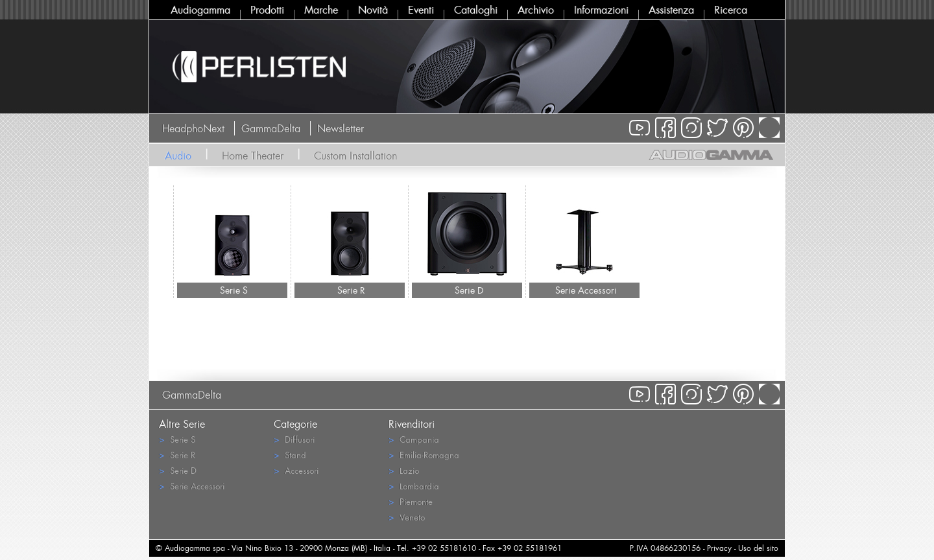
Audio (178, 156)
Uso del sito (758, 548)
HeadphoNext (193, 128)
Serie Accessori (586, 290)
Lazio (404, 470)
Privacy (719, 548)
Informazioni (601, 10)
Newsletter (341, 128)
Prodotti (267, 10)
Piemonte (411, 501)
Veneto (407, 517)
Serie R (351, 290)
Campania (414, 439)
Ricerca (731, 10)
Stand (290, 455)
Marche (321, 10)
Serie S (234, 290)
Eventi (421, 10)
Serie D (469, 290)
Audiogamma (200, 10)
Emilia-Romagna (424, 455)
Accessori (296, 470)
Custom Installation (355, 156)
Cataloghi (476, 10)
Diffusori (294, 439)
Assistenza (671, 10)
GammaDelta (271, 128)
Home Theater (253, 156)
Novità (373, 10)
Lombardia (414, 486)
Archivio (536, 10)
